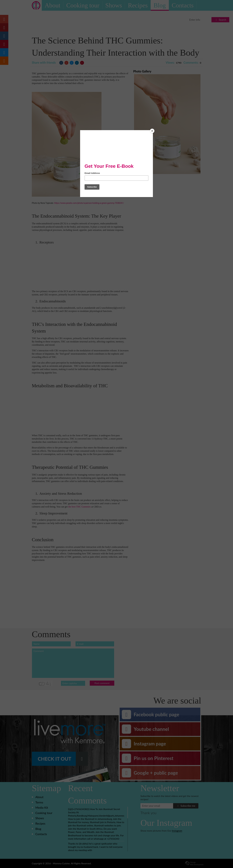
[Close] (152, 131)
